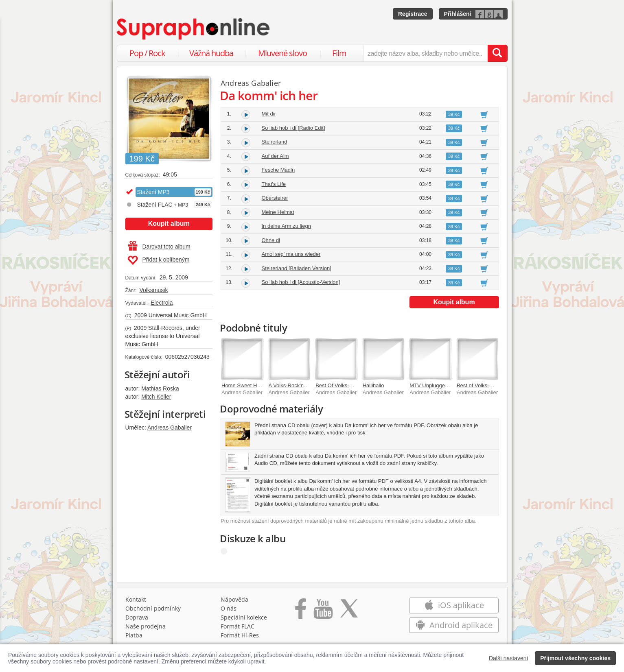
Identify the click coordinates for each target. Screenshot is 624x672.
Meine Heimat (278, 212)
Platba (134, 635)
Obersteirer (275, 198)
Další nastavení (509, 658)
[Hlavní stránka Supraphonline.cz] (194, 29)
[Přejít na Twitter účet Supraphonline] (349, 611)
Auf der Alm (275, 156)
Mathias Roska (160, 388)
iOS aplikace (454, 605)
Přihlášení (458, 14)
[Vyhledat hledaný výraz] (497, 53)
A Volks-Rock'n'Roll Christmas (304, 385)
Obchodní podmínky (153, 608)
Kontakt (136, 599)
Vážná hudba (211, 53)
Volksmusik (153, 290)
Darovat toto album (159, 247)
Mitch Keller (156, 397)
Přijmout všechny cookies (575, 658)
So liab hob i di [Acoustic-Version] (301, 282)
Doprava (137, 617)
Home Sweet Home (244, 385)
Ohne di (271, 240)
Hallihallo (373, 385)
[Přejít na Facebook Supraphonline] (301, 611)
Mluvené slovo (282, 53)
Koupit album (169, 224)
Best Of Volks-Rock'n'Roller (348, 385)
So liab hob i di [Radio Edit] (293, 128)
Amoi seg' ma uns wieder (291, 254)
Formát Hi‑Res (240, 635)
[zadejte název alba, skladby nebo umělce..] (425, 53)
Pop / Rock (147, 53)
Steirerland (275, 142)
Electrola (162, 303)
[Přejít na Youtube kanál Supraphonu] (323, 611)
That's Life (274, 184)
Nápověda (234, 599)
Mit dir (269, 114)
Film (339, 53)
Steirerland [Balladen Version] (297, 268)
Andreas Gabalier (170, 428)
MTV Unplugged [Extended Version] (452, 385)
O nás (229, 608)
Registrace (413, 14)
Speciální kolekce (244, 617)
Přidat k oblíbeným (159, 260)
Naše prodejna (146, 626)
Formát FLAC (238, 626)
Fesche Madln (278, 170)
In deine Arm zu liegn (286, 226)
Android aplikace (454, 625)
